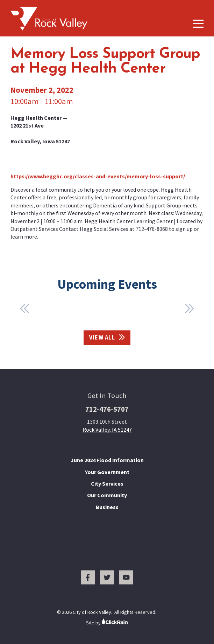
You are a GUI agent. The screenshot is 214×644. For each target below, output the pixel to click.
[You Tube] (126, 577)
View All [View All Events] (107, 338)
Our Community (107, 495)
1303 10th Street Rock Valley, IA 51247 (107, 425)
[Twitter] (107, 577)
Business (107, 507)
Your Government (107, 472)
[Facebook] (88, 577)
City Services (107, 484)
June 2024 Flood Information (107, 460)
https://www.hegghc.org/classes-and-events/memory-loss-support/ (98, 176)
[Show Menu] (198, 24)
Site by (107, 622)
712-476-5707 (107, 409)
